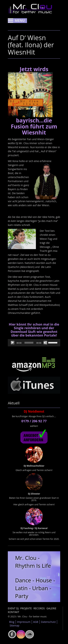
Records (39, 608)
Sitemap (14, 625)
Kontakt (14, 612)
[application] (34, 343)
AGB (36, 622)
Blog (12, 622)
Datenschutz (48, 622)
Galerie (51, 608)
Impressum (24, 622)
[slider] (29, 343)
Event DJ (13, 608)
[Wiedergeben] (13, 343)
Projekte (26, 608)
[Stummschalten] (45, 343)
